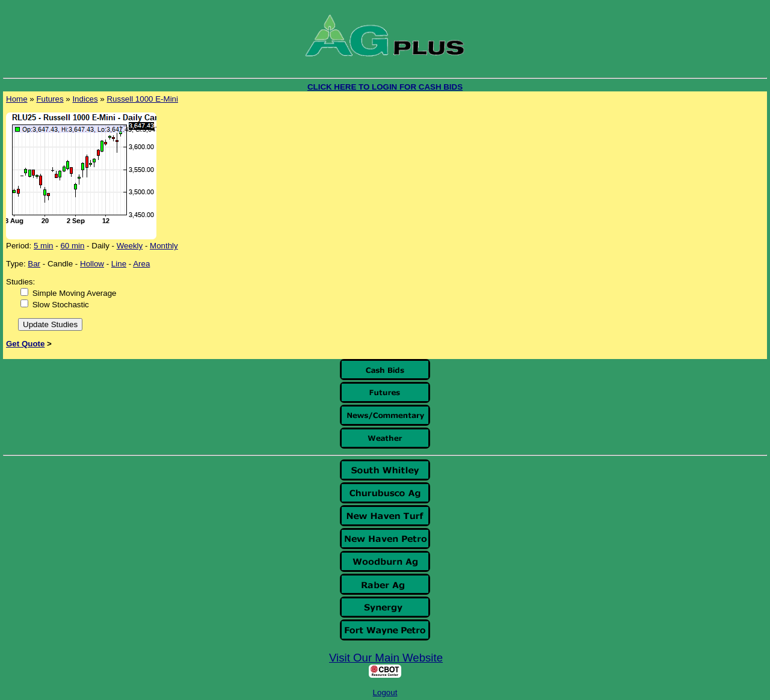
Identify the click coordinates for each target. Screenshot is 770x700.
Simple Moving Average (75, 293)
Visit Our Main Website (386, 658)
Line (119, 264)
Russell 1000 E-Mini (142, 99)
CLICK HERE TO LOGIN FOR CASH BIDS (385, 87)
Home (17, 99)
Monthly (164, 246)
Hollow (92, 264)
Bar (34, 264)
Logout (385, 692)
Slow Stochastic (61, 305)
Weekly (130, 246)
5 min (44, 246)
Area (141, 264)
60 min (72, 246)
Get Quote (25, 344)
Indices (85, 99)
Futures (50, 99)
